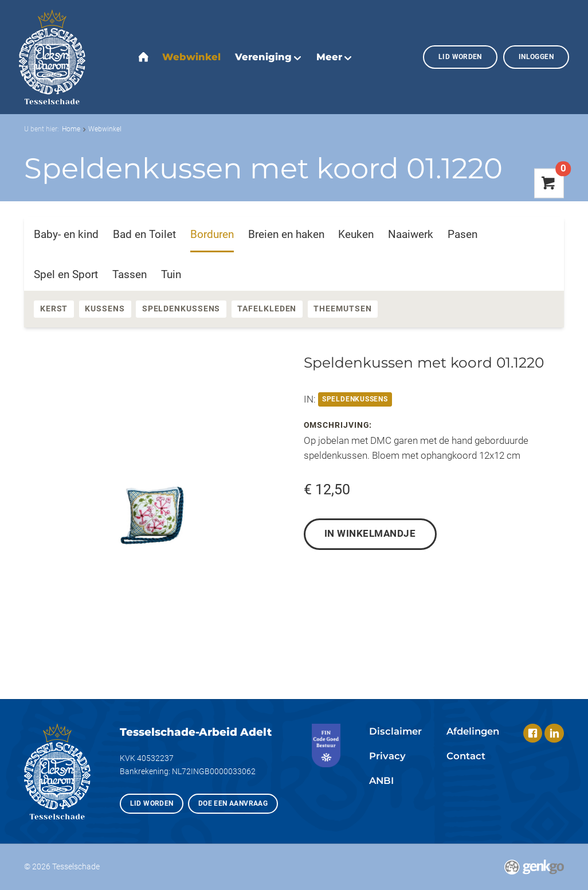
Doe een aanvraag (233, 803)
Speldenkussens (181, 309)
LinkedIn (554, 733)
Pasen (462, 235)
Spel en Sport (66, 275)
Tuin (171, 275)
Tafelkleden (267, 309)
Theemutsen (342, 309)
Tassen (130, 275)
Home (71, 129)
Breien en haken (286, 235)
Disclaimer (395, 731)
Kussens (105, 309)
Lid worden (460, 56)
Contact (466, 756)
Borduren (212, 235)
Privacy (387, 756)
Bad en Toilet (144, 235)
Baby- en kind (66, 235)
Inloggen (536, 56)
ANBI (381, 780)
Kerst (54, 309)
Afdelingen (473, 731)
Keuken (356, 235)
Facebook (533, 733)
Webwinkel (105, 129)
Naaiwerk (411, 235)
